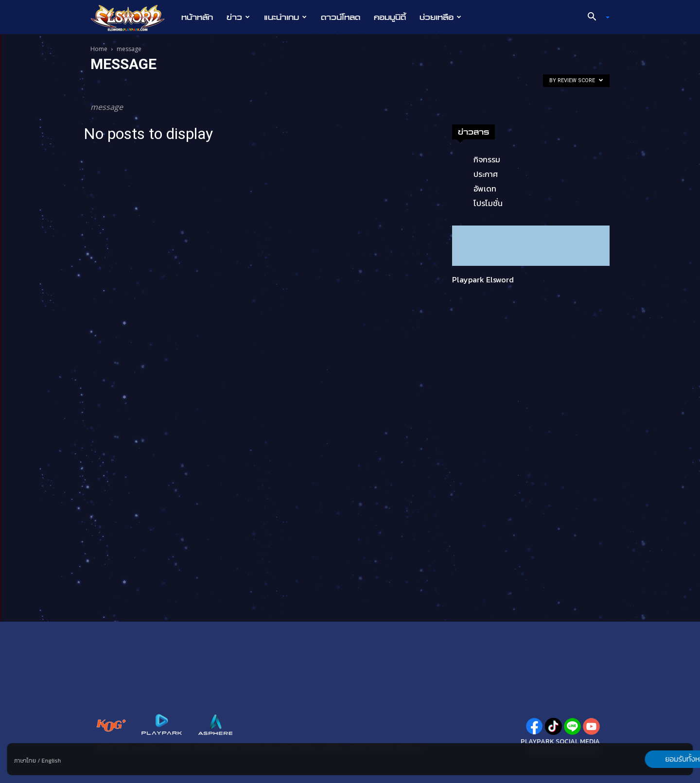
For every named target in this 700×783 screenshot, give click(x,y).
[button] (595, 17)
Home (99, 49)
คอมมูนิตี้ (390, 17)
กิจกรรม (487, 159)
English (51, 761)
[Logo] (132, 17)
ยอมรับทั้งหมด (642, 759)
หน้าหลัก (197, 17)
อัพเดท (485, 189)
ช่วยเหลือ (440, 17)
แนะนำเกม (285, 17)
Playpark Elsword (483, 279)
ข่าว (238, 17)
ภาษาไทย (25, 761)
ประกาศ (486, 174)
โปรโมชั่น (488, 203)
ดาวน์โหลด (341, 17)
